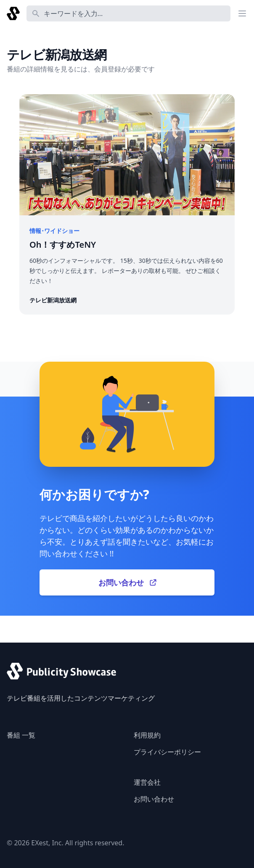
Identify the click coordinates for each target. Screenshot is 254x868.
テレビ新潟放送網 (53, 300)
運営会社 (147, 782)
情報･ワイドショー (54, 231)
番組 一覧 (21, 735)
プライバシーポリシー (167, 752)
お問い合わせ (154, 799)
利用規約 (147, 735)
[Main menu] (242, 13)
